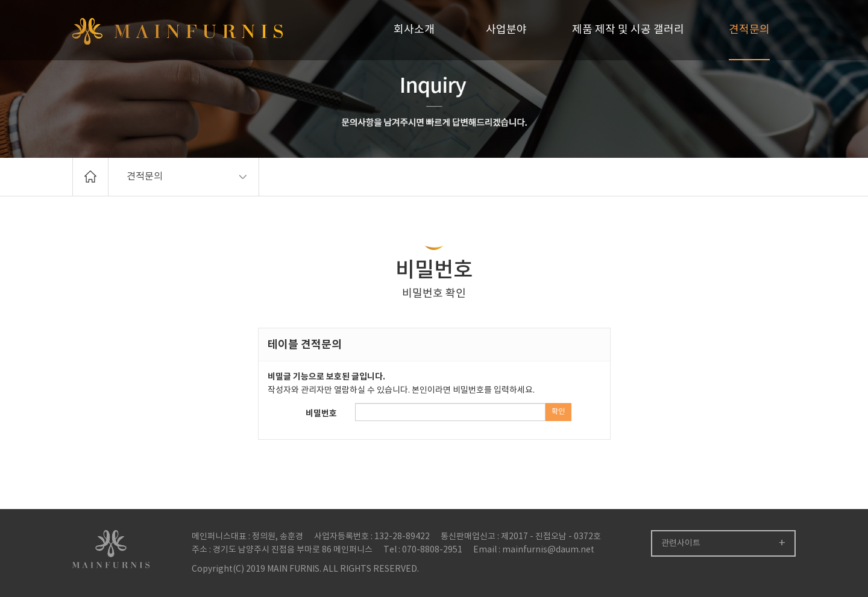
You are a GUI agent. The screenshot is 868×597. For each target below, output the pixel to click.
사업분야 (506, 30)
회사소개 (414, 30)
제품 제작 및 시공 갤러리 (628, 30)
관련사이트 (681, 543)
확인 (558, 412)
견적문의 (749, 30)
